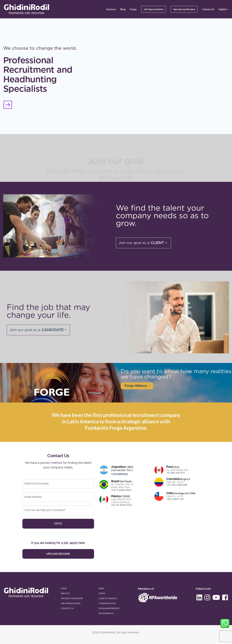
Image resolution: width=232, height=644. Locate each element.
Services (111, 9)
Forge (133, 9)
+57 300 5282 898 (177, 485)
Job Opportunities (154, 9)
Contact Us (208, 9)
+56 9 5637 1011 (175, 499)
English (224, 9)
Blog (123, 9)
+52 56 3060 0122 (121, 505)
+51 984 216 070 (176, 473)
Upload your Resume (184, 9)
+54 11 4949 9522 (119, 474)
